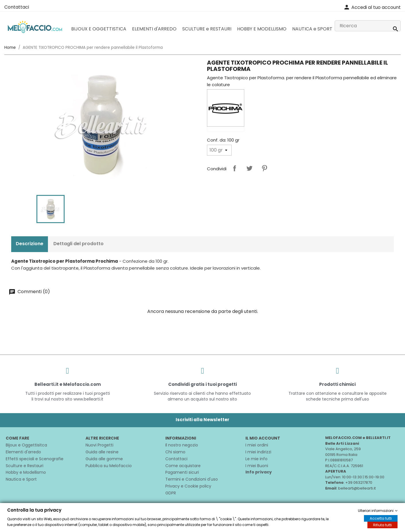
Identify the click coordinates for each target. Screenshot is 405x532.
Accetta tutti (381, 518)
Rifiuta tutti (382, 525)
